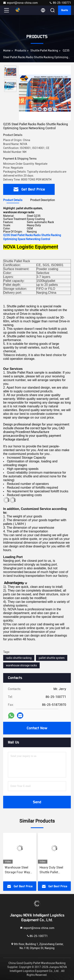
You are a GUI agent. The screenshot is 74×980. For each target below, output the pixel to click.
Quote (65, 10)
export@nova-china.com (20, 3)
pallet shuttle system (52, 658)
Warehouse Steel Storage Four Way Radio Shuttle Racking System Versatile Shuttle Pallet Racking (17, 870)
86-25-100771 (60, 3)
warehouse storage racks (21, 665)
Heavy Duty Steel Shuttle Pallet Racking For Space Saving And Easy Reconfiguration (53, 870)
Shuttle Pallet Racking (44, 50)
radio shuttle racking (19, 658)
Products (20, 50)
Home (7, 50)
